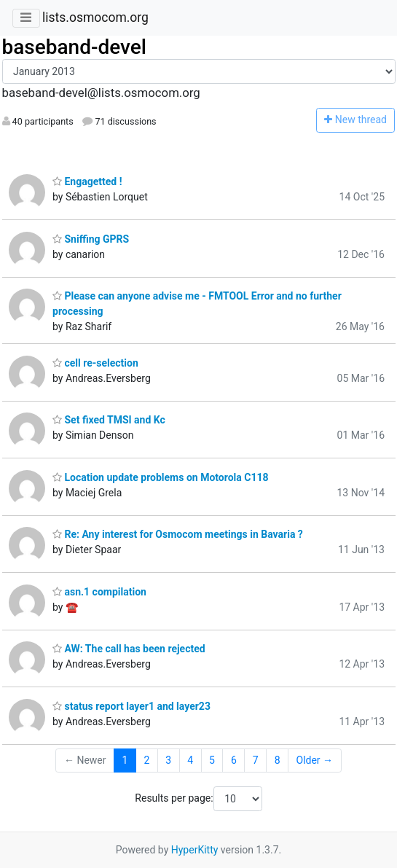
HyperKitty (195, 850)
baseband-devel (74, 47)
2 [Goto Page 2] (146, 760)
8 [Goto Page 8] (278, 760)
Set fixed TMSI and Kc (109, 420)
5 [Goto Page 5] (212, 760)
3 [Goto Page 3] (168, 760)
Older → (315, 760)
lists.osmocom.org (95, 17)
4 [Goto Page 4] (190, 760)
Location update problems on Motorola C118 (161, 477)
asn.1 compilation (99, 592)
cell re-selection (95, 363)
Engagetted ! (87, 181)
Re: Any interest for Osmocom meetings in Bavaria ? (178, 534)
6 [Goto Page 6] (234, 760)
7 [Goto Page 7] (256, 760)
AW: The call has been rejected (129, 649)
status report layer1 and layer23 (131, 706)
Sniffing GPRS (91, 239)
